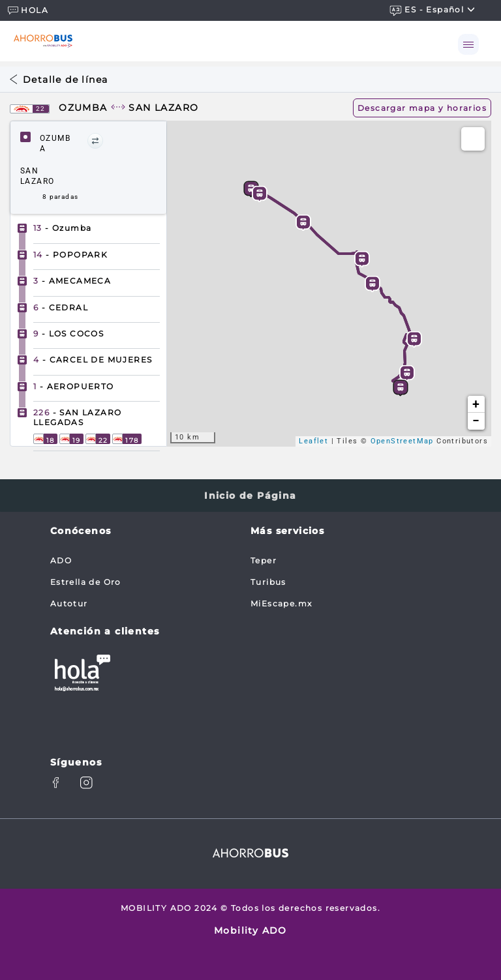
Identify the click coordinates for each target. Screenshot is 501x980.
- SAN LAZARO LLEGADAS (77, 417)
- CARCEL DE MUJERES (93, 360)
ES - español (433, 10)
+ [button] (476, 404)
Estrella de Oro (86, 582)
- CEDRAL (61, 307)
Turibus (268, 582)
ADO (61, 560)
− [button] (476, 421)
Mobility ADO (250, 930)
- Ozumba (62, 228)
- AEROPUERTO (74, 386)
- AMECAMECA (72, 281)
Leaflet (313, 441)
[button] (95, 141)
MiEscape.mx (281, 603)
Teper (264, 560)
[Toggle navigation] (468, 44)
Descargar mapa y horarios (422, 108)
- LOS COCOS (68, 334)
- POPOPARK (70, 255)
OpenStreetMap (402, 441)
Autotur (69, 603)
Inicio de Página (250, 496)
